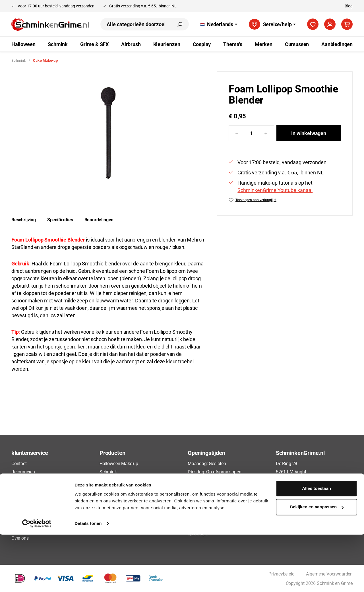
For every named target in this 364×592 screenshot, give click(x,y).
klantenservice (30, 453)
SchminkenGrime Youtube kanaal (275, 190)
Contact (19, 463)
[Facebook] (278, 508)
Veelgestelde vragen (31, 480)
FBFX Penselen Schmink (123, 488)
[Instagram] (311, 508)
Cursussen (110, 521)
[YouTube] (321, 508)
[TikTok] (289, 508)
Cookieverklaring (28, 521)
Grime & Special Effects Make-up (132, 480)
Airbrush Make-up (117, 496)
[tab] (24, 220)
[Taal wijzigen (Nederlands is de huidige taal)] (219, 24)
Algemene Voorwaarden (35, 505)
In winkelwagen (309, 133)
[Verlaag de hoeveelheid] (237, 133)
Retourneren (23, 472)
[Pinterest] (300, 508)
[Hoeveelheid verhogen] (266, 133)
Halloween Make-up (119, 463)
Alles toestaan (317, 546)
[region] (108, 133)
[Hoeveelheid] (251, 133)
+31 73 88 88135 (297, 494)
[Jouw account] (330, 24)
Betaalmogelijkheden (32, 496)
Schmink (108, 472)
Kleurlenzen (111, 505)
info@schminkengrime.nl (305, 485)
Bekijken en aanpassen (317, 564)
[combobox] (136, 24)
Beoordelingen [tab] (99, 219)
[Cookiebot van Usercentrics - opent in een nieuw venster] (37, 581)
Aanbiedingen (113, 530)
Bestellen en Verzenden (34, 488)
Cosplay (107, 513)
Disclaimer (22, 530)
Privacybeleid (24, 513)
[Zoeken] (180, 24)
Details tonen (88, 581)
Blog (349, 6)
